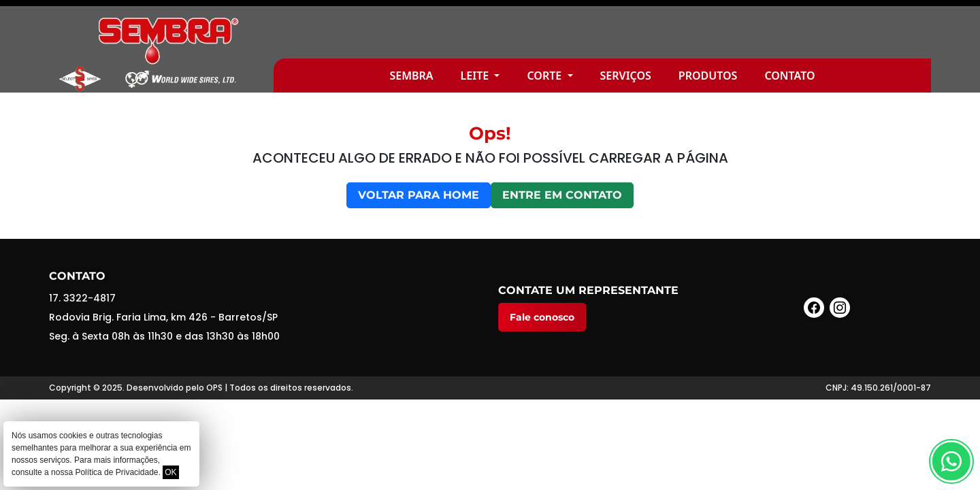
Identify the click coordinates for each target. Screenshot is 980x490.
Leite (476, 76)
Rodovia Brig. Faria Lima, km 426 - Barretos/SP (163, 317)
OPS (214, 388)
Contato (789, 76)
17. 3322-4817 (82, 298)
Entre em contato (562, 195)
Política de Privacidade (116, 472)
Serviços (626, 76)
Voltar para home (419, 195)
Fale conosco (542, 317)
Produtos (708, 76)
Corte (545, 76)
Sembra (411, 76)
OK (170, 472)
